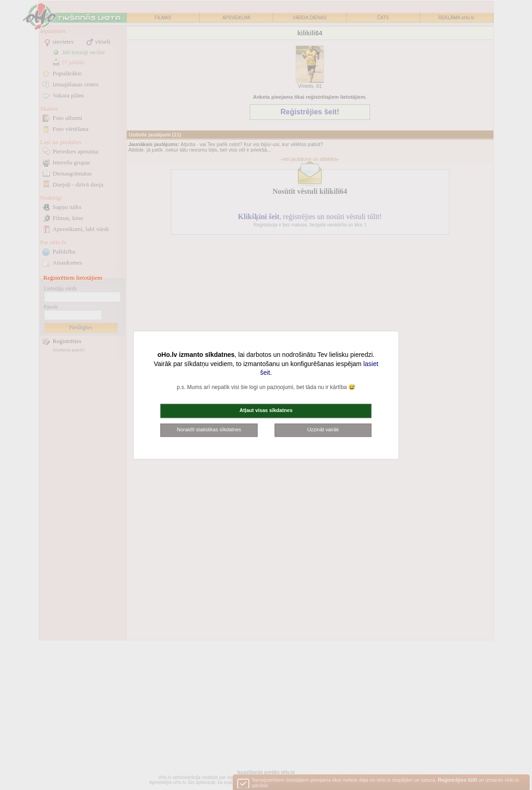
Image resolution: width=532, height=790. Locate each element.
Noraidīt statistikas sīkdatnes (209, 429)
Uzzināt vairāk (323, 429)
